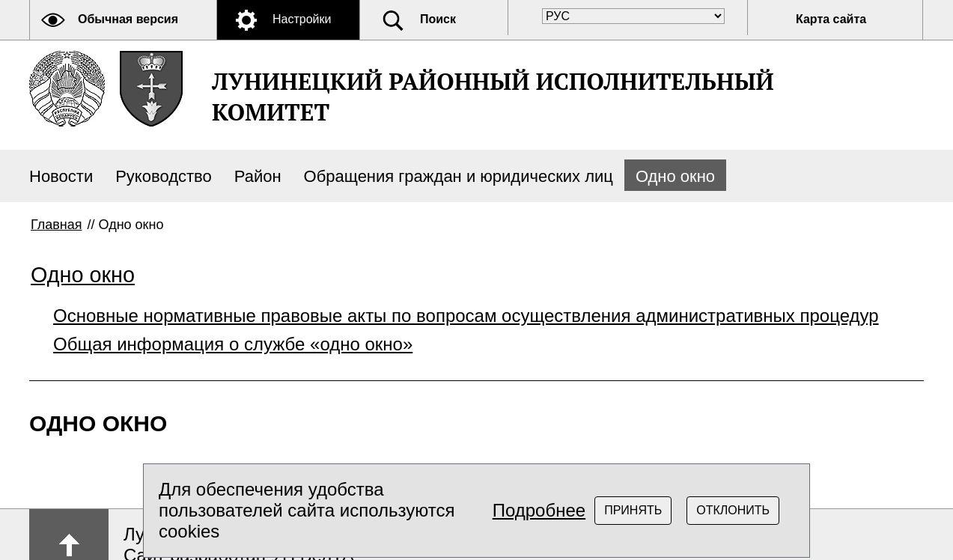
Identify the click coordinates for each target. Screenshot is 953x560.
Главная (57, 225)
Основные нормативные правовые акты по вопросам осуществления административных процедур (466, 316)
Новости (61, 176)
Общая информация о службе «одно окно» (233, 344)
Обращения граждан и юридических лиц (459, 176)
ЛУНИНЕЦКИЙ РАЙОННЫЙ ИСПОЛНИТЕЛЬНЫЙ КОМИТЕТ (493, 97)
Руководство (164, 176)
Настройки (302, 19)
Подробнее (539, 510)
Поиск (438, 19)
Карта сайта (831, 19)
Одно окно (675, 176)
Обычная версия (128, 19)
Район (258, 176)
